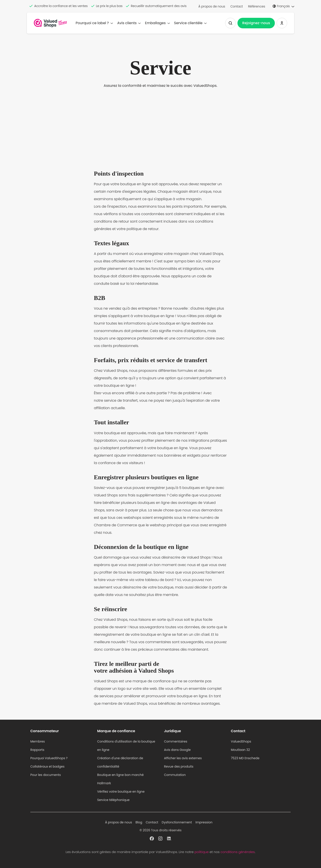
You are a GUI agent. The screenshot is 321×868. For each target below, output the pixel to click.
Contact (237, 6)
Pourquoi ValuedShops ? (49, 758)
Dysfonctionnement (177, 822)
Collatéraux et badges (47, 766)
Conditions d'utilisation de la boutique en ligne (126, 746)
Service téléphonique (113, 800)
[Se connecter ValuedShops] (282, 23)
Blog (139, 822)
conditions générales (238, 852)
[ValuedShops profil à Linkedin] (169, 838)
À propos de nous (212, 6)
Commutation (175, 775)
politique (202, 852)
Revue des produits (179, 766)
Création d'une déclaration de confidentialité (120, 762)
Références (257, 6)
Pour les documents (46, 775)
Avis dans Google (177, 750)
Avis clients (129, 23)
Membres (38, 741)
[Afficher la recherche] (230, 23)
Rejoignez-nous (256, 23)
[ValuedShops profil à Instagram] (160, 838)
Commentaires (176, 741)
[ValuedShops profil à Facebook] (152, 838)
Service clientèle (190, 23)
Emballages (157, 23)
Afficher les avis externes (183, 758)
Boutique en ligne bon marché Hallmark (120, 779)
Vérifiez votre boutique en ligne (121, 792)
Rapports (37, 750)
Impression (204, 822)
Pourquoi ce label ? (94, 23)
